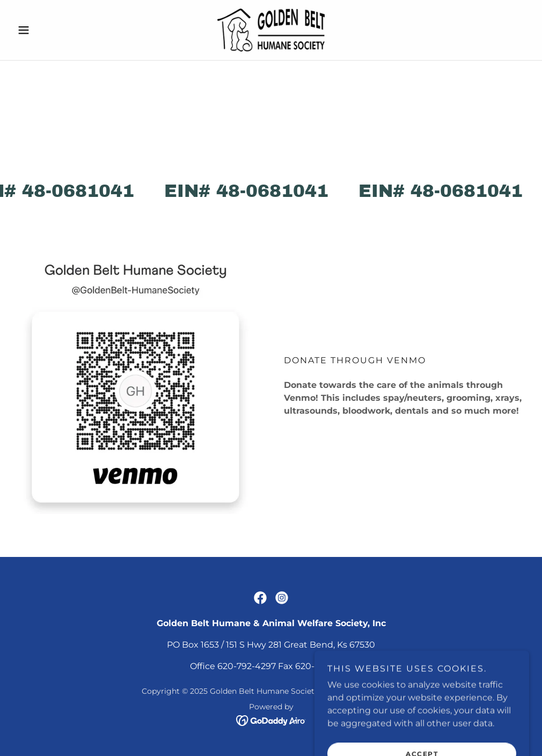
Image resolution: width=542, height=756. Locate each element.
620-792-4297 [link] (247, 666)
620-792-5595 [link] (324, 666)
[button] (52, 30)
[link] (271, 30)
